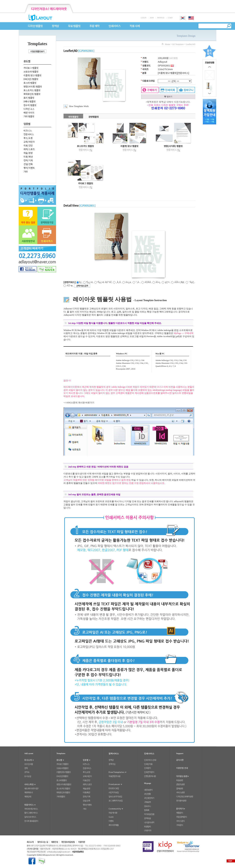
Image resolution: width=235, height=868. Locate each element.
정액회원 (147, 818)
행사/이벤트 (29, 168)
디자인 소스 (29, 109)
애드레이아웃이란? (31, 788)
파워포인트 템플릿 (32, 94)
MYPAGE (161, 18)
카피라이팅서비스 (31, 809)
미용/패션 (28, 157)
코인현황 (147, 794)
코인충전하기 (149, 798)
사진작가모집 (114, 792)
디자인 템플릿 (35, 26)
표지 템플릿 (29, 98)
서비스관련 (180, 792)
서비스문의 (180, 821)
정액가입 (112, 764)
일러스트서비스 (30, 817)
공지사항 (180, 760)
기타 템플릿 (29, 116)
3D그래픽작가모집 (116, 800)
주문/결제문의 (181, 817)
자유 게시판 (113, 813)
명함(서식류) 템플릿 (33, 86)
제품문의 (180, 813)
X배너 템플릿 (30, 101)
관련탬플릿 (94, 117)
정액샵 (55, 26)
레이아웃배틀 (114, 825)
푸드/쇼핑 (28, 138)
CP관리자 (148, 830)
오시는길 (28, 776)
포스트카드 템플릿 (32, 90)
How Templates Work (79, 106)
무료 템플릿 (74, 26)
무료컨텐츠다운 (114, 776)
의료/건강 (28, 145)
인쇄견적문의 (149, 772)
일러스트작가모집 (115, 796)
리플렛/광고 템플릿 (33, 75)
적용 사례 (135, 26)
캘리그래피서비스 (31, 813)
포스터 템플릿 (30, 83)
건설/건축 (28, 164)
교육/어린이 (29, 142)
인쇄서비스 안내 (150, 760)
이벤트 (111, 821)
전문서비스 (29, 134)
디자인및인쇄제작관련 (185, 796)
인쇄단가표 (148, 764)
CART (170, 18)
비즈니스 (28, 130)
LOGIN (144, 18)
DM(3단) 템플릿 (31, 79)
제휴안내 (28, 796)
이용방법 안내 (182, 768)
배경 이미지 (29, 113)
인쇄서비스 (115, 26)
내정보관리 (148, 790)
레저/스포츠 (29, 149)
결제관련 (180, 788)
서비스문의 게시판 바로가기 (80, 403)
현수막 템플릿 (30, 105)
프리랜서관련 (181, 800)
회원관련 (180, 780)
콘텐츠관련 (180, 784)
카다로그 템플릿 (31, 68)
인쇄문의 (147, 768)
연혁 (26, 768)
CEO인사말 (29, 764)
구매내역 (147, 802)
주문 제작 (95, 26)
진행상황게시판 (150, 776)
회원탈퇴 (147, 826)
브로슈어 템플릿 (31, 72)
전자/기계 (28, 160)
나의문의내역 (149, 822)
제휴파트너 (28, 792)
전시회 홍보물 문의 (31, 821)
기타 (26, 171)
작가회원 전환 (149, 814)
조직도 (27, 772)
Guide (111, 817)
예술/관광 (28, 153)
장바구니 (147, 806)
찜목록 (147, 810)
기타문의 (180, 825)
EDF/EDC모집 (114, 788)
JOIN (152, 18)
